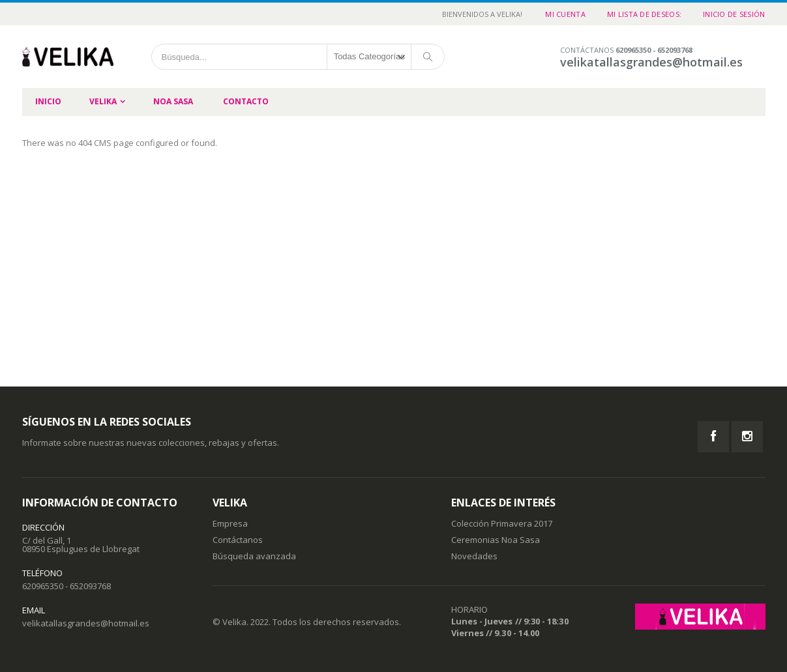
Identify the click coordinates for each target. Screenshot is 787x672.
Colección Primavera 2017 (502, 523)
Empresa (230, 523)
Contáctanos (238, 540)
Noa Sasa (173, 101)
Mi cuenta (565, 14)
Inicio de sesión (734, 14)
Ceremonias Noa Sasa (496, 540)
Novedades (474, 556)
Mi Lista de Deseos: (644, 14)
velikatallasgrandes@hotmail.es (86, 623)
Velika (103, 101)
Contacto (246, 101)
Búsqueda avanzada (254, 556)
